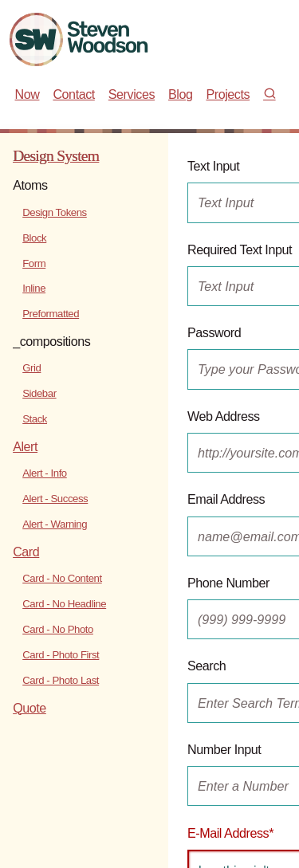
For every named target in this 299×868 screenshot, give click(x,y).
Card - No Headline (64, 604)
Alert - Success (55, 499)
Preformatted (51, 314)
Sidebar (39, 393)
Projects (228, 94)
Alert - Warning (55, 524)
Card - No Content (62, 578)
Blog (180, 94)
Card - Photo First (61, 655)
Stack (35, 419)
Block (34, 238)
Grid (31, 368)
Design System (56, 156)
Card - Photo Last (61, 680)
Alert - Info (45, 473)
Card (26, 552)
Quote (30, 708)
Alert (25, 446)
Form (34, 263)
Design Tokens (55, 212)
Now (28, 94)
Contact (73, 94)
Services (132, 94)
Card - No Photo (58, 629)
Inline (34, 288)
